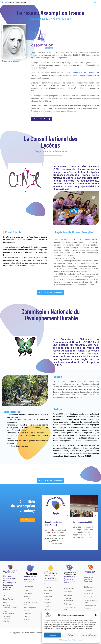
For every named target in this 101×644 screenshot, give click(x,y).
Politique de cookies (65, 640)
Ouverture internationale (28, 598)
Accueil (5, 2)
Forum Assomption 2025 (83, 522)
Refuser (71, 635)
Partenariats (48, 599)
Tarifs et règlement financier (30, 609)
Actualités (27, 617)
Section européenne (48, 595)
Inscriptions (27, 613)
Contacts (27, 620)
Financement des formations (90, 607)
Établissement (28, 587)
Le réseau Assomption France (10, 607)
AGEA (5, 596)
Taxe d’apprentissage (9, 612)
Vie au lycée (28, 593)
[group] (56, 523)
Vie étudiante (68, 595)
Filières (26, 590)
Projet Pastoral (8, 599)
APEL (5, 602)
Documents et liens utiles (30, 603)
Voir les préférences (89, 635)
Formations (48, 587)
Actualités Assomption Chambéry (7, 619)
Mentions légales (77, 640)
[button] (97, 615)
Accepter (52, 635)
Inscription (47, 603)
